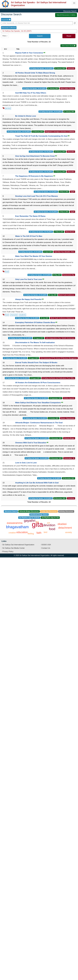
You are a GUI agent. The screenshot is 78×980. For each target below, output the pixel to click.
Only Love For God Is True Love (30, 279)
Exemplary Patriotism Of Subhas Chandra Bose (36, 322)
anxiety (69, 532)
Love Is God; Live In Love (26, 463)
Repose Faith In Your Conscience (30, 53)
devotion (49, 525)
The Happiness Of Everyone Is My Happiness (35, 176)
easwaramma (15, 523)
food (7, 272)
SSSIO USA (46, 545)
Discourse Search (11, 511)
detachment (65, 528)
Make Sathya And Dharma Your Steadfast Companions (39, 403)
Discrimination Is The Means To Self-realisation (35, 343)
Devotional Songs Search (39, 514)
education (22, 532)
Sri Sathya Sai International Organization (18, 545)
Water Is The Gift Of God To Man (29, 236)
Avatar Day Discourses (49, 511)
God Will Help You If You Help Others (31, 93)
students (22, 315)
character (14, 315)
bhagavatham (17, 527)
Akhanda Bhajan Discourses (29, 511)
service (8, 108)
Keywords (6, 20)
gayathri (30, 521)
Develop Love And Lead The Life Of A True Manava (37, 196)
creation (12, 533)
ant (49, 523)
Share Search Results (68, 46)
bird (45, 532)
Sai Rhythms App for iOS (50, 518)
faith (39, 533)
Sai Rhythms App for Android (29, 518)
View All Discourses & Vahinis (66, 15)
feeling (31, 534)
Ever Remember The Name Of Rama (30, 216)
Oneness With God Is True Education (32, 443)
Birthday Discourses (66, 511)
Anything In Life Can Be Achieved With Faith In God (37, 483)
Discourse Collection (9, 28)
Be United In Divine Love (26, 116)
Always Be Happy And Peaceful (30, 299)
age (37, 522)
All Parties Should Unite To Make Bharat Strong (35, 73)
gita (37, 524)
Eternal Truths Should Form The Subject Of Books (36, 363)
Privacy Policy (8, 551)
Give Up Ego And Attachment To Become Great (36, 156)
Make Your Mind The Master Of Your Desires (34, 256)
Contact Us (46, 548)
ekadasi (62, 524)
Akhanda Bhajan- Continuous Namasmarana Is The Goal (39, 423)
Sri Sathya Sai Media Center (14, 548)
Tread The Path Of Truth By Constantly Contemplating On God (42, 136)
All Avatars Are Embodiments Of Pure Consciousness (38, 383)
